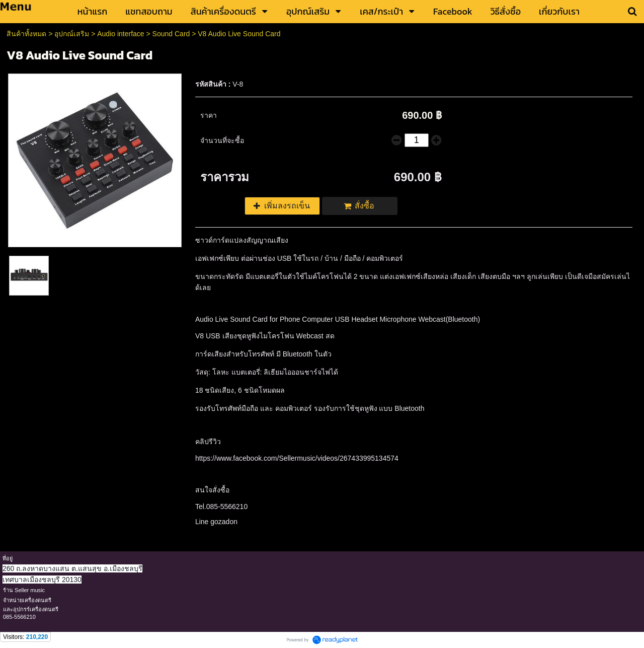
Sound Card (171, 34)
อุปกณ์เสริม (72, 34)
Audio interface (120, 34)
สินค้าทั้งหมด (26, 34)
